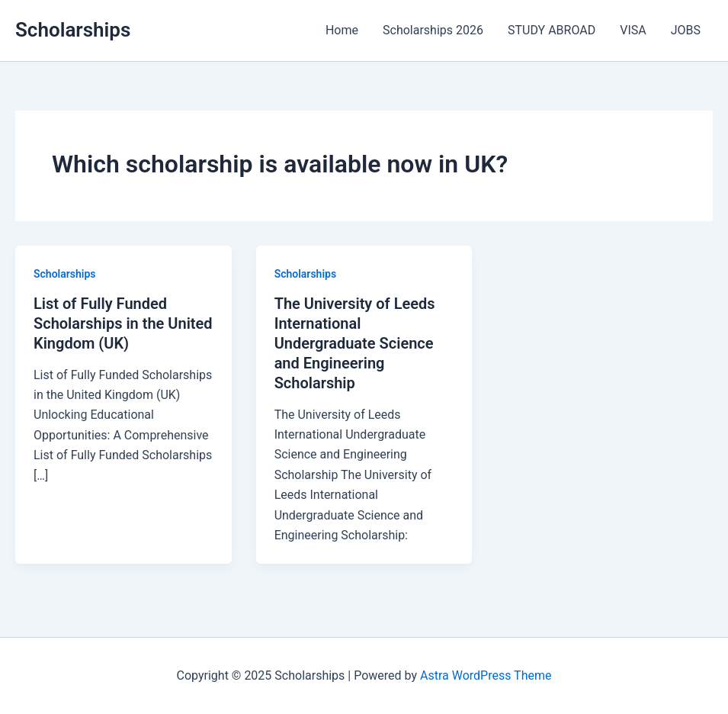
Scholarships (73, 30)
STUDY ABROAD (552, 30)
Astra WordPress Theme (486, 675)
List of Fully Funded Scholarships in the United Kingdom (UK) (123, 323)
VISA (633, 30)
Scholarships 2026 (433, 30)
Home (342, 30)
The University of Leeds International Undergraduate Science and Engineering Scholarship (355, 343)
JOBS (686, 30)
